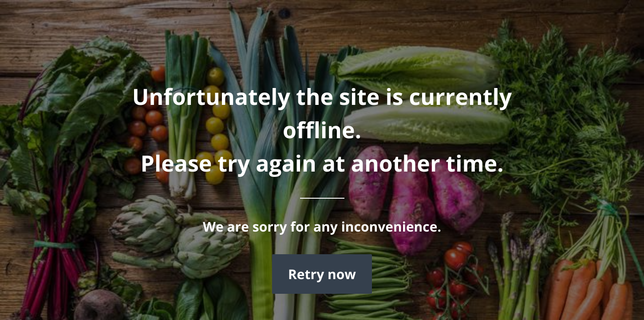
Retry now (322, 274)
